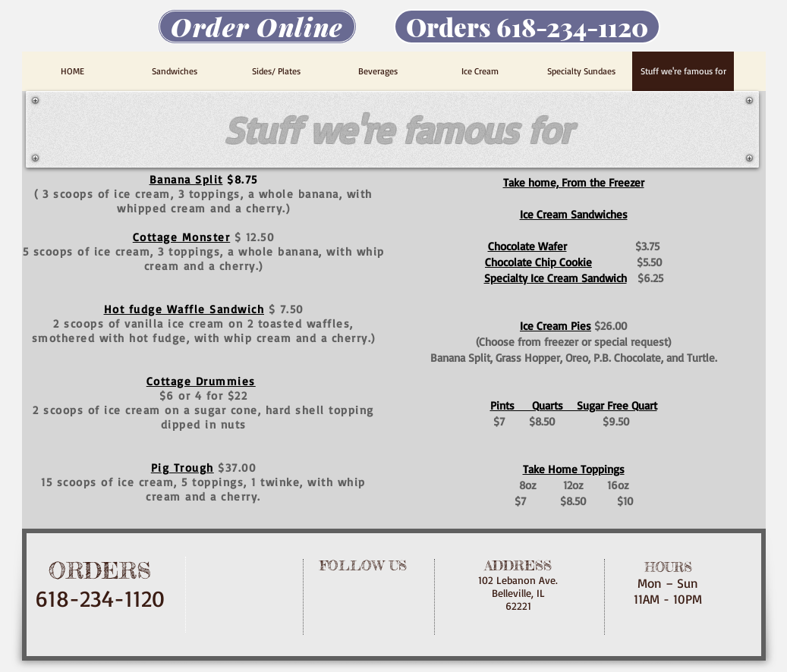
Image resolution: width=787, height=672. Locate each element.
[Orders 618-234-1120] (527, 27)
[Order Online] (257, 27)
